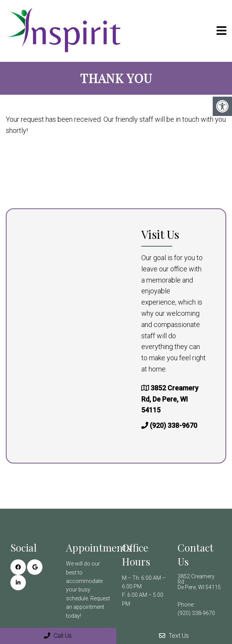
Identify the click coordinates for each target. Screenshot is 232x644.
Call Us (58, 636)
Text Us (174, 636)
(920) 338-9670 (174, 425)
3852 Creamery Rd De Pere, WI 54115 (199, 582)
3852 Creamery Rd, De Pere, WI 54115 (170, 399)
